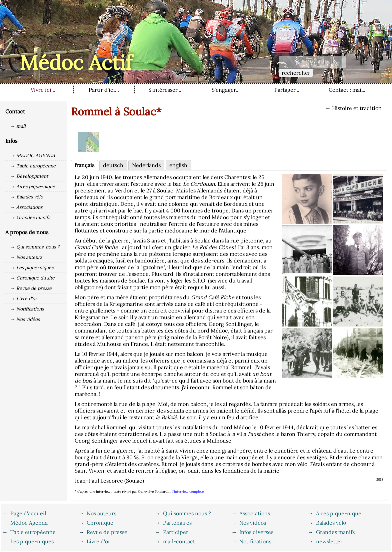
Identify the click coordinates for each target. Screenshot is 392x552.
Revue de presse (107, 532)
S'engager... (226, 90)
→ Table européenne (33, 166)
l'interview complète (188, 491)
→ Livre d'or (24, 299)
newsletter (329, 541)
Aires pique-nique (339, 513)
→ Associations (26, 207)
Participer (176, 532)
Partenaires (177, 523)
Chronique (100, 523)
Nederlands (146, 165)
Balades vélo (331, 523)
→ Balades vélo (27, 197)
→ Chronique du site (32, 278)
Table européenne (33, 532)
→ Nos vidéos (25, 319)
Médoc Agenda (29, 523)
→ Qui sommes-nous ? (35, 247)
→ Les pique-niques (32, 267)
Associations (255, 513)
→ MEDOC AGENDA (33, 155)
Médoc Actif (76, 62)
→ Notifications (27, 309)
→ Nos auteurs (26, 257)
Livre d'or (98, 541)
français (84, 165)
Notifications (255, 541)
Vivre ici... (43, 90)
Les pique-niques (32, 541)
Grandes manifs (335, 532)
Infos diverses (256, 532)
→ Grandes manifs (30, 217)
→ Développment (29, 176)
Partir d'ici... (104, 90)
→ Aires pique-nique (33, 186)
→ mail (18, 126)
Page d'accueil (28, 513)
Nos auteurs (101, 513)
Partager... (287, 90)
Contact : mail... (348, 90)
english (178, 165)
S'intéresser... (165, 90)
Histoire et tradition (357, 108)
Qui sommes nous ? (187, 513)
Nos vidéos (253, 523)
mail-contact (179, 541)
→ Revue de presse (31, 288)
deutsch (113, 165)
